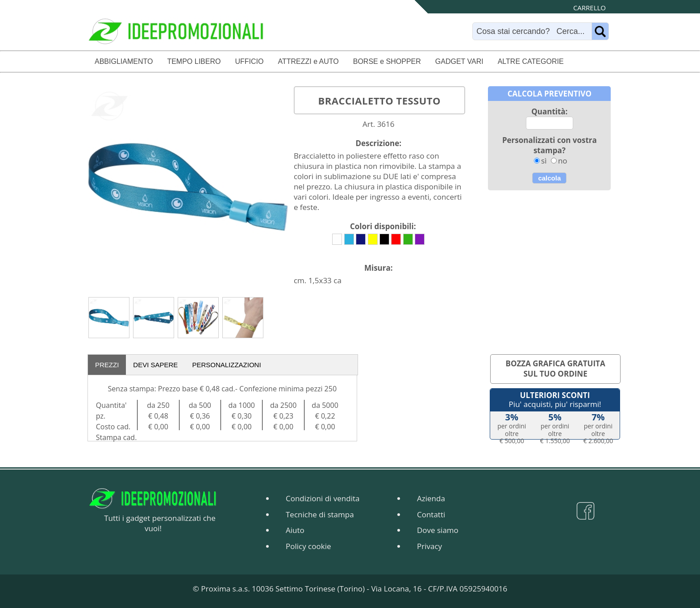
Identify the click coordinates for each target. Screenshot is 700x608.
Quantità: (549, 111)
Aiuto (295, 530)
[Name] (600, 31)
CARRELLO (590, 8)
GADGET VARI (459, 61)
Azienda (431, 498)
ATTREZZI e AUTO (308, 61)
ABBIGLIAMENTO (124, 61)
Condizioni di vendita (323, 498)
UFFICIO (249, 61)
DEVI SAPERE (155, 365)
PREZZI (107, 365)
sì (544, 161)
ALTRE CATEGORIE (531, 61)
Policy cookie (308, 546)
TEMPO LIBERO (194, 61)
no (563, 161)
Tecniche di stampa (320, 514)
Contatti (431, 514)
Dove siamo (438, 530)
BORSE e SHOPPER (387, 61)
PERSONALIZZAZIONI (226, 365)
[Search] (534, 31)
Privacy (429, 546)
